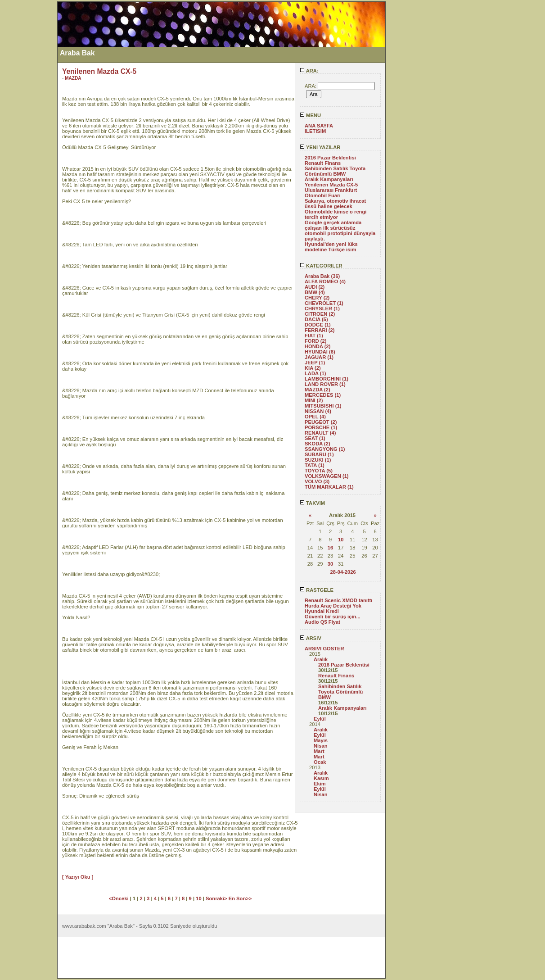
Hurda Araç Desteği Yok (333, 606)
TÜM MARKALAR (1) (329, 487)
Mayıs (321, 740)
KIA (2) (313, 368)
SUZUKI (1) (318, 460)
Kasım (321, 778)
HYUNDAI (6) (320, 352)
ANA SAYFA (319, 126)
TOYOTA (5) (319, 471)
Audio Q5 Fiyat (322, 622)
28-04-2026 (343, 572)
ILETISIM (315, 131)
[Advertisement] (28, 136)
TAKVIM (312, 503)
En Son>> (240, 898)
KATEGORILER (321, 266)
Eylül (320, 719)
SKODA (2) (318, 444)
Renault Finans (323, 163)
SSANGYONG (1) (325, 449)
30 (330, 564)
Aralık (321, 659)
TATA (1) (315, 465)
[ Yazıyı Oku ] (78, 877)
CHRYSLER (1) (322, 309)
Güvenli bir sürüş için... (333, 617)
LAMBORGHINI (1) (327, 379)
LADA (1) (315, 373)
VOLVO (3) (317, 481)
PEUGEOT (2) (321, 422)
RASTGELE (317, 590)
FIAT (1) (314, 336)
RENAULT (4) (320, 433)
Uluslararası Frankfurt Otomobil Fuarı (331, 193)
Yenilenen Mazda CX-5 (331, 185)
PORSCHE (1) (321, 427)
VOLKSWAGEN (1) (327, 476)
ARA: (309, 71)
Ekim (320, 784)
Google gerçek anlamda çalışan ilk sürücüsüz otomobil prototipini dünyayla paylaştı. (340, 231)
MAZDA (73, 78)
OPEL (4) (315, 417)
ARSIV (311, 638)
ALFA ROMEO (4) (325, 281)
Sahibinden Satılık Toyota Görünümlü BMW (335, 171)
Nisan (320, 746)
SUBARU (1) (319, 454)
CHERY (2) (317, 298)
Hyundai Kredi (322, 611)
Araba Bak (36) (322, 276)
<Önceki (119, 898)
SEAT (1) (315, 438)
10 (341, 540)
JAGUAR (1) (319, 357)
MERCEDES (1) (323, 395)
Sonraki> (217, 898)
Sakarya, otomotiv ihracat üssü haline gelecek (335, 204)
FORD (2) (315, 341)
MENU (310, 115)
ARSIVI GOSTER (324, 649)
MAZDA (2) (318, 390)
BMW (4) (315, 292)
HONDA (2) (318, 346)
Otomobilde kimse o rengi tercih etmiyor (336, 214)
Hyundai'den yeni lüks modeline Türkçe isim (331, 247)
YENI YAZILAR (320, 147)
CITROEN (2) (320, 314)
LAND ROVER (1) (325, 384)
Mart (319, 751)
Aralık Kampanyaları (329, 179)
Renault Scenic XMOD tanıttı (338, 600)
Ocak (320, 762)
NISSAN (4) (318, 411)
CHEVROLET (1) (324, 303)
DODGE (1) (318, 325)
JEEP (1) (315, 363)
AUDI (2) (315, 287)
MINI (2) (314, 400)
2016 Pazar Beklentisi (330, 158)
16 (330, 548)
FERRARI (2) (320, 330)
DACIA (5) (316, 319)
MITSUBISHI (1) (323, 406)
